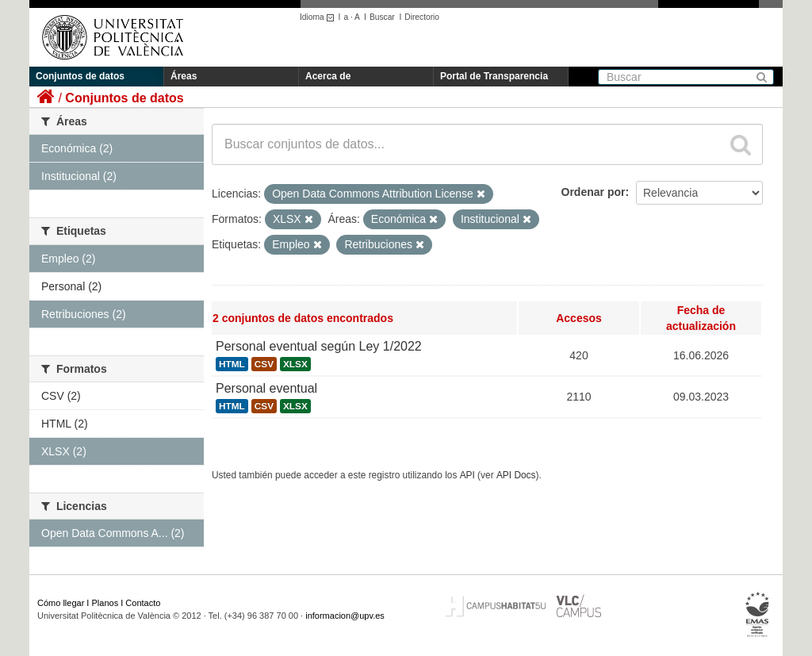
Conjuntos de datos (80, 76)
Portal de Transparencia (494, 76)
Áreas (184, 76)
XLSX (295, 364)
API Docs (516, 475)
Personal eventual (266, 388)
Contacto (143, 603)
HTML (232, 364)
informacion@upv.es (345, 616)
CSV (264, 364)
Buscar (382, 17)
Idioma (319, 17)
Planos (105, 603)
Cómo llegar (61, 603)
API (467, 475)
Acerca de (328, 76)
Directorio (422, 17)
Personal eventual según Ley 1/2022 (319, 346)
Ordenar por (594, 192)
